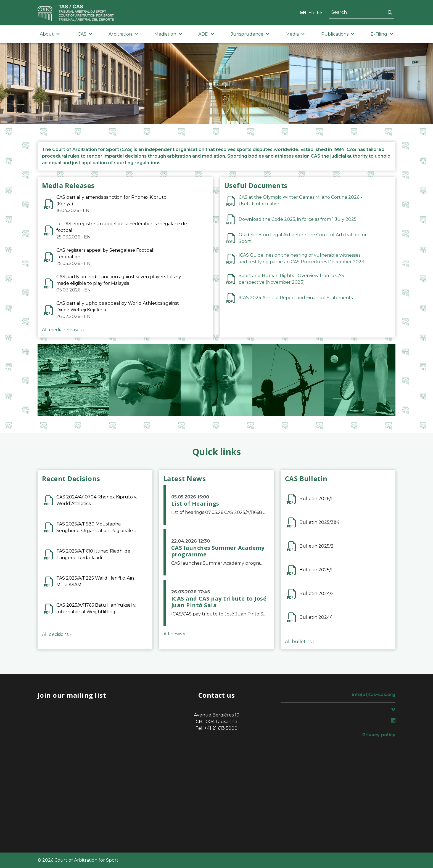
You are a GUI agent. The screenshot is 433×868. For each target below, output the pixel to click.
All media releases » (63, 330)
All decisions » (57, 634)
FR (311, 13)
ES (320, 13)
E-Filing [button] (382, 34)
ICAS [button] (84, 34)
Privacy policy (379, 735)
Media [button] (295, 34)
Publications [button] (338, 34)
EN (303, 13)
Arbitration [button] (123, 34)
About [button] (50, 34)
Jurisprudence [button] (250, 34)
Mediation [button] (168, 34)
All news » (174, 634)
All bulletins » (300, 642)
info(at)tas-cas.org (373, 695)
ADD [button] (206, 34)
